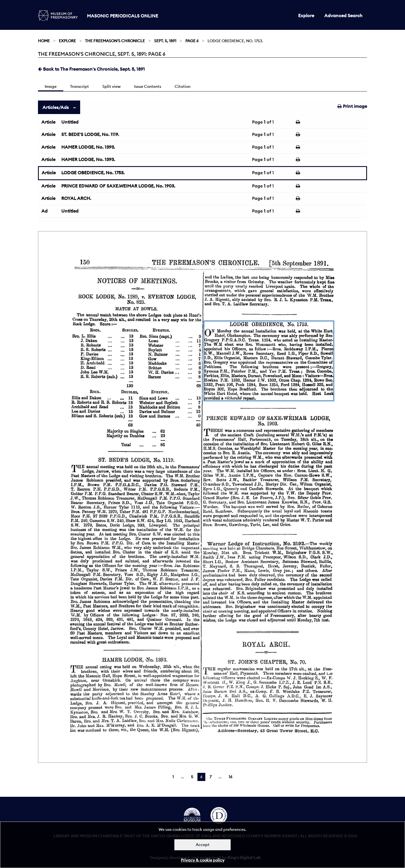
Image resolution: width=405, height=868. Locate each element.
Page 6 (192, 41)
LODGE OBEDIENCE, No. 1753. (93, 173)
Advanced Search (343, 15)
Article (48, 122)
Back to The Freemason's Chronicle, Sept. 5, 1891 (91, 69)
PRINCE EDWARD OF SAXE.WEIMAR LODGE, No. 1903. (118, 186)
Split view (112, 86)
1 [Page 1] (173, 777)
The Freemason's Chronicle (115, 41)
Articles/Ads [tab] (56, 107)
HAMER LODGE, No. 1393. (88, 147)
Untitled (70, 122)
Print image (352, 106)
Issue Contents (148, 86)
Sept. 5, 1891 (165, 41)
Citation (183, 86)
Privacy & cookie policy (203, 860)
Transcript (79, 86)
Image (51, 86)
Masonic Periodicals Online (122, 16)
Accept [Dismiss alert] (203, 845)
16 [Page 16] (230, 777)
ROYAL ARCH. (76, 198)
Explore (306, 15)
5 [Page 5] (192, 777)
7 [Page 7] (211, 777)
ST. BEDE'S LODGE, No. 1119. (90, 134)
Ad (44, 211)
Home (44, 41)
